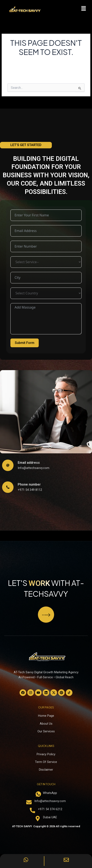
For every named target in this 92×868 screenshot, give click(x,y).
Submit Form (25, 343)
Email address (29, 463)
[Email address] (8, 465)
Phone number (29, 484)
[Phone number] (8, 487)
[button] (84, 9)
